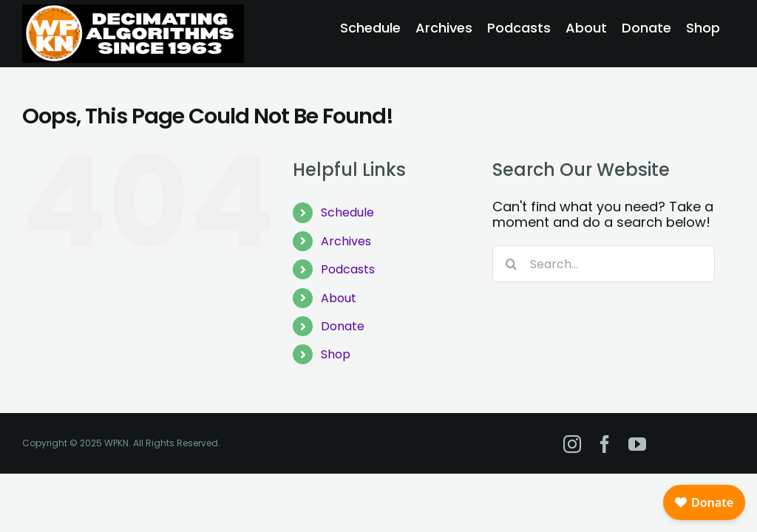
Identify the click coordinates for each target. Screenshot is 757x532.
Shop (336, 354)
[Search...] (604, 264)
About (339, 298)
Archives (346, 241)
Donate (343, 326)
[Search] (511, 264)
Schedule (347, 212)
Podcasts (348, 269)
